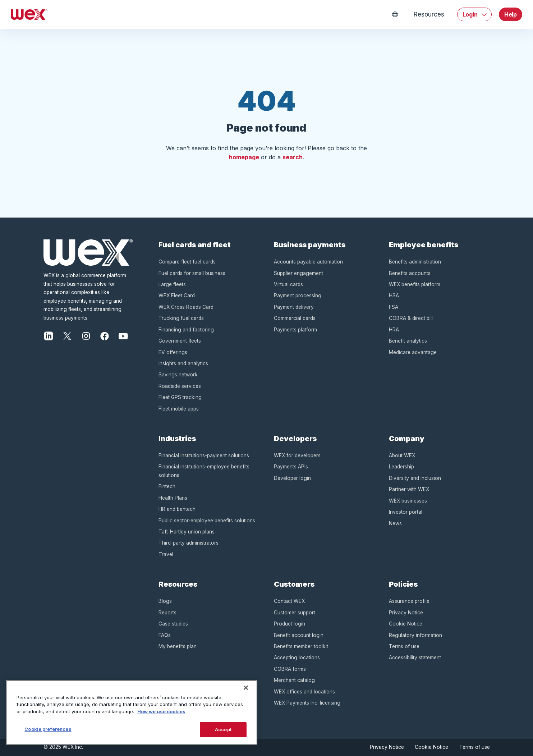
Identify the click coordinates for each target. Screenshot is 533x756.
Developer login (292, 478)
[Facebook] (105, 335)
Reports (167, 613)
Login (470, 14)
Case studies (173, 624)
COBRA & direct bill (411, 318)
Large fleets (172, 284)
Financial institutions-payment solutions (204, 455)
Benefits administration (415, 262)
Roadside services (180, 386)
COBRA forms (290, 669)
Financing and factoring (186, 330)
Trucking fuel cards (181, 318)
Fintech (167, 486)
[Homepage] (29, 14)
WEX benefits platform (415, 284)
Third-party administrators (189, 543)
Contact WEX (289, 601)
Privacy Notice (406, 613)
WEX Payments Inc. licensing (307, 703)
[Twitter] (67, 335)
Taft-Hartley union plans (187, 532)
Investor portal (406, 512)
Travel (166, 554)
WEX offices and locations (304, 692)
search (293, 157)
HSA (394, 295)
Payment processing (298, 295)
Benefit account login (299, 635)
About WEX (402, 455)
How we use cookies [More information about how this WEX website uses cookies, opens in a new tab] (161, 711)
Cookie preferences (48, 729)
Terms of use (404, 646)
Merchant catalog (294, 680)
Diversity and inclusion (415, 478)
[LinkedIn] (49, 335)
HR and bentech (177, 509)
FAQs (165, 635)
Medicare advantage (413, 352)
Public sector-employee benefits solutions (207, 521)
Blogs (165, 601)
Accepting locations (297, 658)
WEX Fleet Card (177, 295)
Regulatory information (415, 635)
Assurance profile (409, 601)
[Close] (246, 688)
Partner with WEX (409, 489)
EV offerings (173, 352)
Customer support (295, 613)
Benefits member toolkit (301, 646)
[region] (132, 712)
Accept (223, 729)
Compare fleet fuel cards (187, 262)
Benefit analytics (408, 341)
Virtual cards (288, 284)
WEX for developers (297, 455)
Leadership (401, 467)
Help (511, 14)
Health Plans (173, 498)
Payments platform (295, 330)
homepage (244, 157)
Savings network (178, 375)
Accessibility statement (415, 658)
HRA (394, 330)
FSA (394, 307)
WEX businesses (408, 501)
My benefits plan (178, 646)
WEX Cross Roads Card (186, 307)
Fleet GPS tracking (180, 397)
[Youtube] (123, 335)
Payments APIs (291, 467)
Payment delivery (294, 307)
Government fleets (180, 341)
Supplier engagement (298, 273)
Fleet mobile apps (179, 409)
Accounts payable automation (308, 262)
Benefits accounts (410, 273)
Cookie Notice (406, 624)
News (395, 523)
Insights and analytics (183, 363)
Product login (290, 624)
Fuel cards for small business (192, 273)
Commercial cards (295, 318)
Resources (429, 14)
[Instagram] (86, 335)
